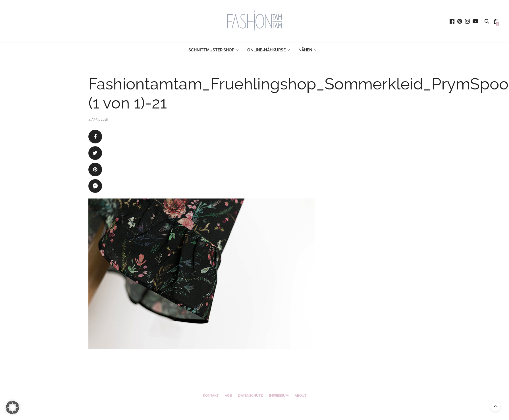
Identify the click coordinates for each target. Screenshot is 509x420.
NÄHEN (305, 50)
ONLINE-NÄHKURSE (266, 50)
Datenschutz (251, 396)
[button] (13, 408)
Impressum (279, 396)
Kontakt (211, 396)
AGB (228, 396)
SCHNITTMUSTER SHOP (211, 50)
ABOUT (301, 396)
